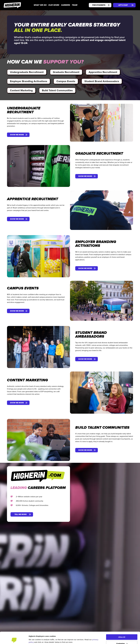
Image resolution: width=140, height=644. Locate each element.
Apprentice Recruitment (103, 72)
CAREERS (66, 5)
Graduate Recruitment (66, 72)
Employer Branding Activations (29, 81)
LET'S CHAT (123, 5)
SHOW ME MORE (17, 135)
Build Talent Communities (57, 90)
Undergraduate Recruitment (27, 72)
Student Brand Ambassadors (102, 81)
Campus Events (66, 81)
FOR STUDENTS (99, 5)
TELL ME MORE (21, 514)
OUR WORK (54, 5)
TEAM (75, 5)
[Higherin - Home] (12, 5)
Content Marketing (21, 90)
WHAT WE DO (40, 5)
